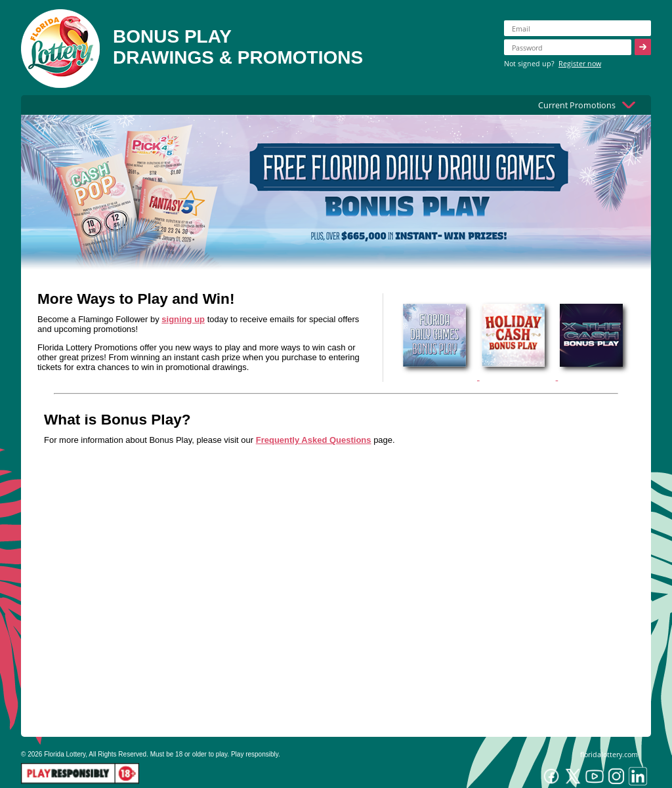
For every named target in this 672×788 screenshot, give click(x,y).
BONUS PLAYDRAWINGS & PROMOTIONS (238, 47)
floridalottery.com (609, 754)
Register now (580, 63)
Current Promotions (577, 105)
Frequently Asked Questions (314, 440)
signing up (183, 319)
